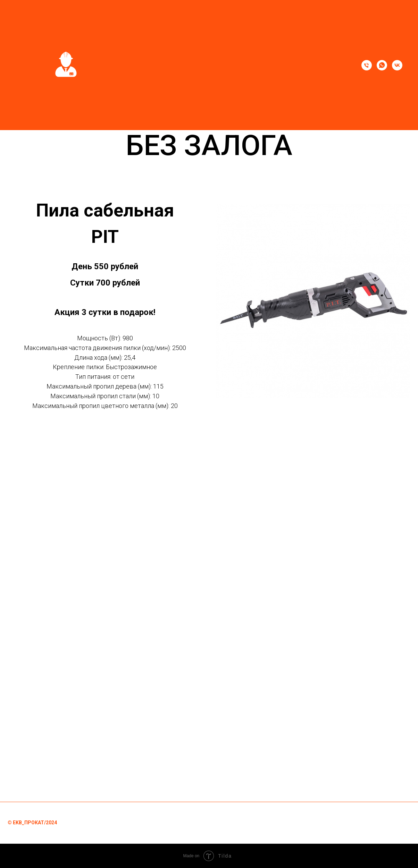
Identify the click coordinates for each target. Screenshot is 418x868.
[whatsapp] (382, 65)
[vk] (397, 65)
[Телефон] (367, 65)
